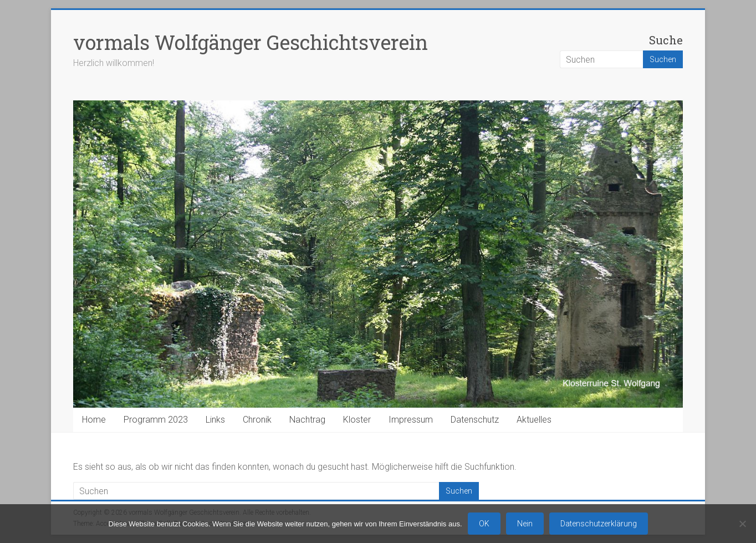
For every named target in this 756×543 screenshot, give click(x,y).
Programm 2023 (156, 420)
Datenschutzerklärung (599, 524)
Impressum (411, 420)
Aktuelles (534, 420)
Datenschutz (475, 420)
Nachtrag (307, 420)
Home (94, 420)
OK (484, 524)
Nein (525, 524)
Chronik (257, 420)
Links (215, 420)
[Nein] (742, 524)
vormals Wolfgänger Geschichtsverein (251, 42)
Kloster (357, 420)
